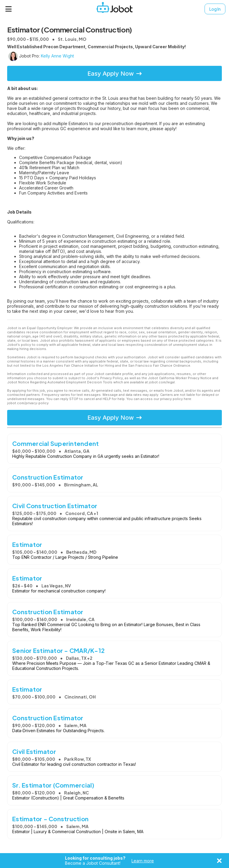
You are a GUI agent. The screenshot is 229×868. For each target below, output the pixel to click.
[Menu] (9, 9)
